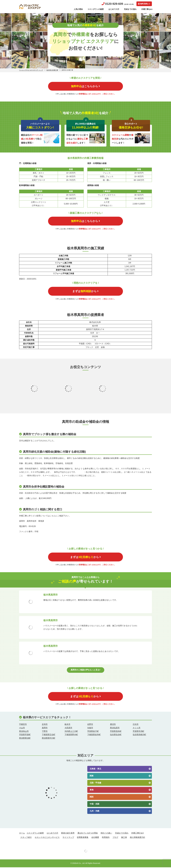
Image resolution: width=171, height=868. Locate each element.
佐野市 (90, 725)
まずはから (86, 292)
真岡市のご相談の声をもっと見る (85, 670)
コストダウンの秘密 (96, 9)
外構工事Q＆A (137, 834)
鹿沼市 (113, 725)
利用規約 (106, 838)
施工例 (124, 838)
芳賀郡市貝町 (138, 732)
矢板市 (90, 728)
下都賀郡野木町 (71, 735)
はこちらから (85, 86)
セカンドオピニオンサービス (47, 838)
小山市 (22, 728)
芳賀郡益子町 (93, 732)
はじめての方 (114, 9)
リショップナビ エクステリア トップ (31, 70)
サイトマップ (68, 838)
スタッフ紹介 (26, 838)
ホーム (22, 834)
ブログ (115, 838)
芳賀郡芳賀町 (25, 735)
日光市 (136, 725)
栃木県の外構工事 (52, 70)
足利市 (45, 725)
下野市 (45, 732)
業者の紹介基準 (68, 834)
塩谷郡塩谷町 (116, 735)
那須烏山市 (24, 732)
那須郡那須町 (25, 739)
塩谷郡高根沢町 (139, 735)
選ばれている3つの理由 (88, 834)
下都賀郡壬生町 (49, 735)
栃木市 (67, 725)
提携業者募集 (83, 838)
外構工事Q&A (147, 9)
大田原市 (68, 728)
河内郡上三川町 (71, 732)
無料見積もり (144, 4)
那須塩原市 (115, 728)
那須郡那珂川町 (49, 739)
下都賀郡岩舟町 (94, 735)
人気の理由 (78, 9)
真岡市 (45, 728)
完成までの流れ (130, 9)
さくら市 (137, 728)
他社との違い (106, 834)
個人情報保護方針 (138, 838)
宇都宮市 (23, 725)
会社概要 (95, 838)
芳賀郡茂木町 (116, 732)
